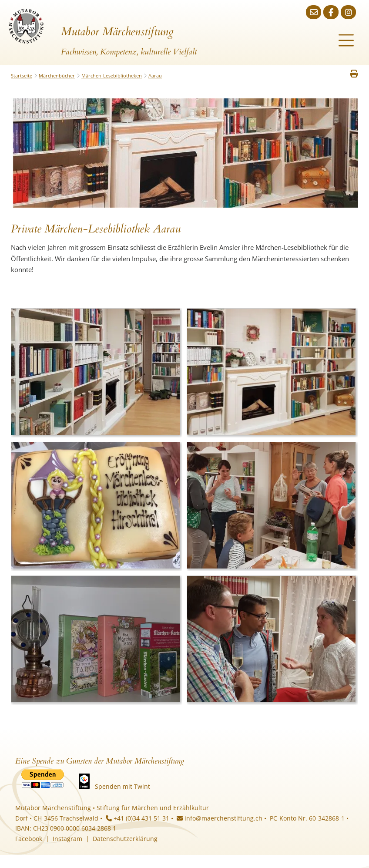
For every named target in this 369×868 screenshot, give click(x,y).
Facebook (29, 839)
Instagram (67, 839)
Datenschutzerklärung (125, 839)
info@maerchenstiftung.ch (220, 818)
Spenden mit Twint (122, 786)
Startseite (22, 76)
